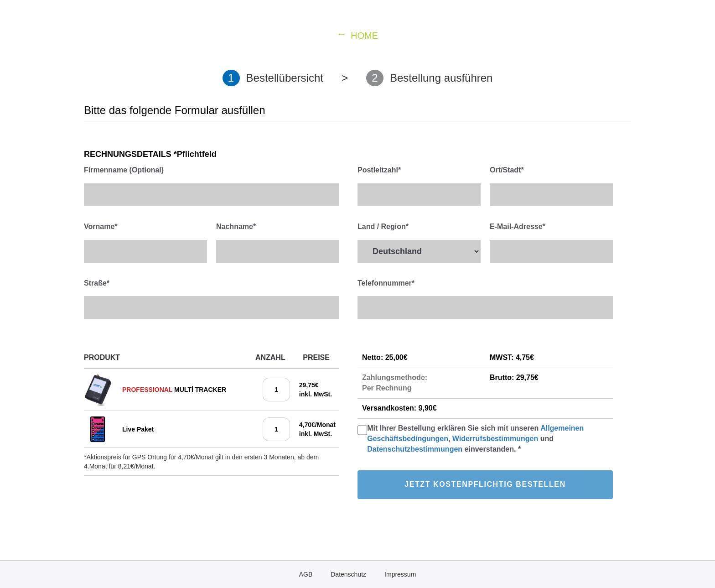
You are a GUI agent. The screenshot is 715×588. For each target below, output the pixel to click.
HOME (364, 36)
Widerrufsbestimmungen (495, 439)
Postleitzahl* (379, 170)
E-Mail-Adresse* (518, 226)
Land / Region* (383, 226)
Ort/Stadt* (507, 170)
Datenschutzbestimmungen (416, 449)
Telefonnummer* (386, 283)
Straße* (97, 283)
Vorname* (101, 226)
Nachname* (236, 226)
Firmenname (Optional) (124, 170)
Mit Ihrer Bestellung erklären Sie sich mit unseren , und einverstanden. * (475, 439)
